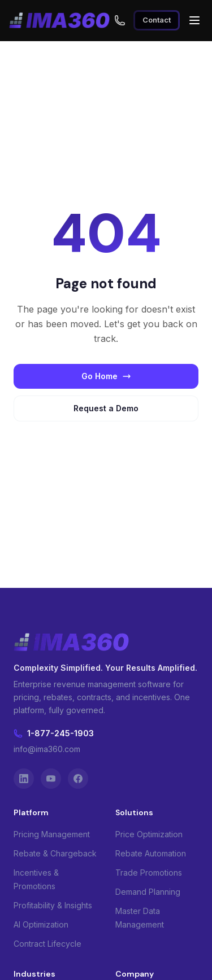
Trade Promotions (149, 873)
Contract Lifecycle (47, 944)
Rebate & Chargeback (55, 853)
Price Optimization (149, 834)
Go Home (106, 376)
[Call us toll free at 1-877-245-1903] (120, 20)
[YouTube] (51, 779)
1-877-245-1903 (54, 733)
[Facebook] (78, 779)
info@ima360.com (47, 749)
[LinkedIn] (24, 779)
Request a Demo (106, 408)
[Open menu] (194, 20)
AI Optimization (41, 924)
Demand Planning (148, 892)
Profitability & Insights (53, 905)
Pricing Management (52, 834)
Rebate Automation (151, 853)
